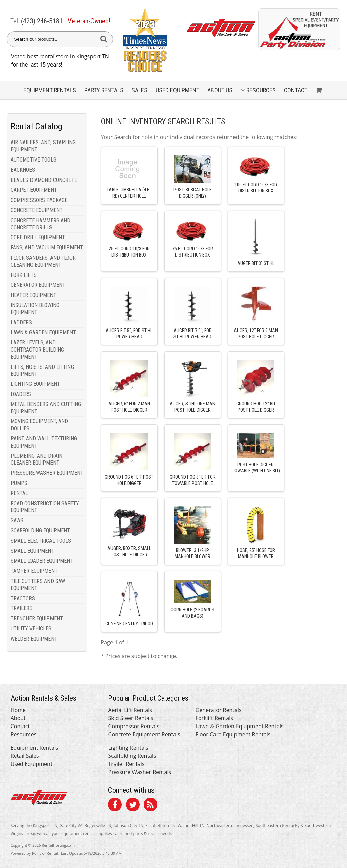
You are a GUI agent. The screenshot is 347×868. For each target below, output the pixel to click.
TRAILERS (22, 608)
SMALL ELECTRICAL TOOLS (41, 541)
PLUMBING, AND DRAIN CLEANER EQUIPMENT (36, 459)
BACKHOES (23, 170)
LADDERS (21, 323)
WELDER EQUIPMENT (34, 639)
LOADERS (21, 394)
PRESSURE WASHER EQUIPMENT (47, 473)
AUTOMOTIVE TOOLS (33, 160)
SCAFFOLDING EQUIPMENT (40, 531)
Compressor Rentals (134, 726)
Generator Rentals (219, 710)
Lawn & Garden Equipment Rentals (240, 726)
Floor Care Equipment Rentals (233, 734)
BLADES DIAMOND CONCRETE (44, 180)
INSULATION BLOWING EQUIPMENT (35, 309)
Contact (296, 90)
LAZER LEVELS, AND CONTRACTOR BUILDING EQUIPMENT (37, 350)
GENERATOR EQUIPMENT (38, 285)
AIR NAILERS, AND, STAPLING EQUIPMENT (43, 146)
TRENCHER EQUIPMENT (37, 618)
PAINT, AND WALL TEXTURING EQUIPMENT (44, 442)
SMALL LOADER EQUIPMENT (42, 561)
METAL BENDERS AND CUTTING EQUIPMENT (46, 408)
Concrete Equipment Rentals (144, 734)
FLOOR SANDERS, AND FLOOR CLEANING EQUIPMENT (43, 261)
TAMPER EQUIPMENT (34, 571)
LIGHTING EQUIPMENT (35, 384)
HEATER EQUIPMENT (33, 295)
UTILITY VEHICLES (31, 629)
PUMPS (19, 483)
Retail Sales (25, 756)
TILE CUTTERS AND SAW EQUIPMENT (38, 585)
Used (177, 90)
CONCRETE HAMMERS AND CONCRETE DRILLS (40, 224)
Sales (139, 90)
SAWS (17, 520)
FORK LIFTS (24, 275)
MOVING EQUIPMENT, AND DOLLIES (39, 425)
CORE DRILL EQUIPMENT (38, 237)
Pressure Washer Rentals (140, 772)
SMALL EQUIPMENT (32, 551)
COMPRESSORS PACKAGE (39, 200)
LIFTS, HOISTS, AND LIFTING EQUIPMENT (42, 371)
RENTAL (19, 493)
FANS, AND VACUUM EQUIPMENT (47, 248)
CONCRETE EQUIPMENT (37, 210)
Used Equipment (32, 764)
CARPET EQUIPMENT (34, 190)
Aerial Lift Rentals (130, 710)
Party (104, 90)
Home (18, 710)
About (18, 718)
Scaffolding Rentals (132, 756)
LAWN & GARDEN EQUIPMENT (43, 332)
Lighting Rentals (128, 748)
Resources (258, 90)
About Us (220, 90)
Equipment (50, 90)
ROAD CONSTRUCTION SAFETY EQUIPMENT (45, 507)
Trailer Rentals (126, 764)
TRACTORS (23, 598)
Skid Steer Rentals (131, 718)
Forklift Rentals (214, 718)
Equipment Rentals (34, 748)
